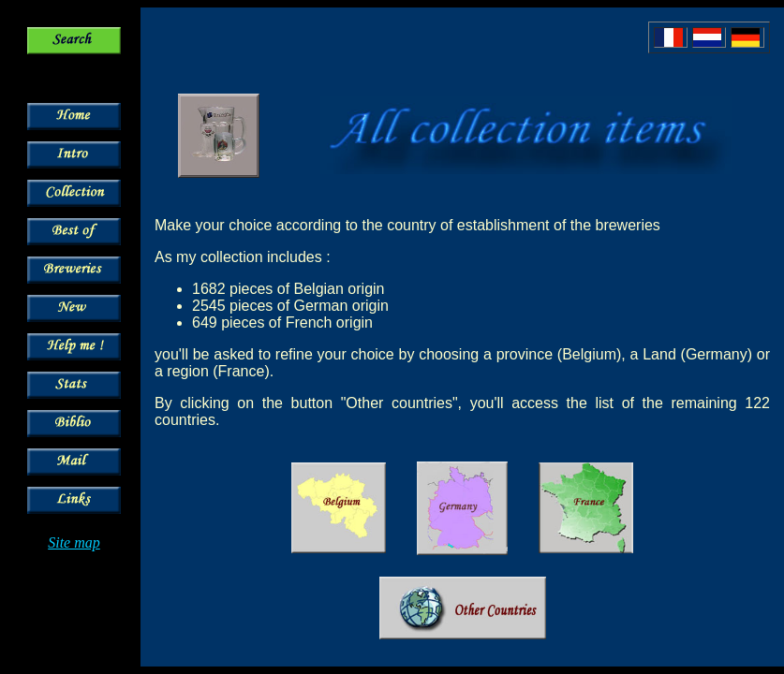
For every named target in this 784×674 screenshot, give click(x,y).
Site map (74, 542)
